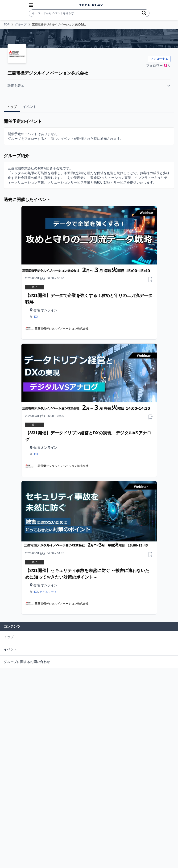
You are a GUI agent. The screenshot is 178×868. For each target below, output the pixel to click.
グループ (21, 25)
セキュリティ (48, 592)
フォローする (159, 59)
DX (36, 317)
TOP (7, 25)
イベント (10, 649)
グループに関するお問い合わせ (27, 662)
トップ (9, 637)
